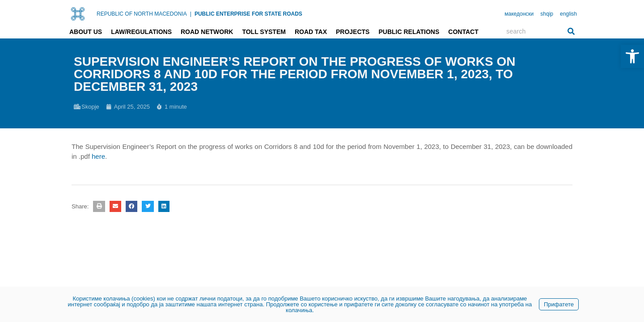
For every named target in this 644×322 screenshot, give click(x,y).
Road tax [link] (311, 32)
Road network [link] (207, 32)
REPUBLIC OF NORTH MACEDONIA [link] (142, 14)
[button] (99, 206)
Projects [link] (353, 32)
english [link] (568, 14)
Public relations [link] (409, 32)
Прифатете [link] (559, 304)
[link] (632, 56)
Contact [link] (463, 32)
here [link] (98, 156)
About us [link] (86, 32)
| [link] (191, 14)
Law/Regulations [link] (141, 32)
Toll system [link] (264, 32)
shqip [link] (547, 14)
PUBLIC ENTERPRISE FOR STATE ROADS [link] (248, 14)
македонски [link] (519, 14)
